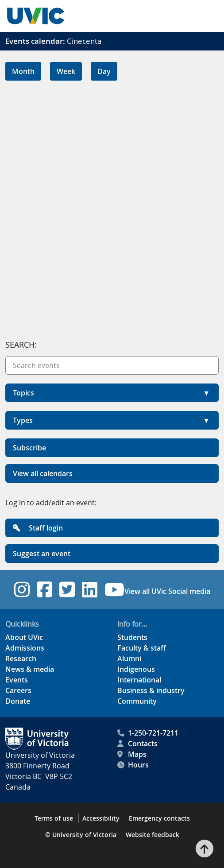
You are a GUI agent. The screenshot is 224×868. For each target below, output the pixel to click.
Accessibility (101, 818)
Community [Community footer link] (137, 701)
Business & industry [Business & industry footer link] (151, 690)
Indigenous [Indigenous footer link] (136, 669)
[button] (112, 393)
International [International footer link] (139, 680)
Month (23, 71)
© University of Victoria (81, 835)
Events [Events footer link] (17, 680)
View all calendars (43, 473)
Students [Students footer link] (132, 637)
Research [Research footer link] (21, 659)
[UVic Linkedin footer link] (90, 589)
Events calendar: (35, 41)
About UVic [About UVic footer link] (24, 637)
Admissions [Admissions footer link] (25, 648)
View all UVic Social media (167, 591)
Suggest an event (42, 554)
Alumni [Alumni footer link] (129, 659)
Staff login (38, 528)
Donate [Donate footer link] (18, 701)
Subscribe (29, 448)
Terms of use (54, 818)
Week (66, 71)
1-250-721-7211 (148, 733)
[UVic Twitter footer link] (67, 589)
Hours (133, 765)
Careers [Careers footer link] (18, 690)
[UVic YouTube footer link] (114, 589)
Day (104, 71)
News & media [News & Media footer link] (30, 669)
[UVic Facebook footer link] (44, 589)
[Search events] (112, 365)
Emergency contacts (159, 818)
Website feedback (153, 835)
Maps (132, 754)
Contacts (137, 744)
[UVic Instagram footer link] (22, 589)
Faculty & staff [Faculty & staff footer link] (142, 648)
